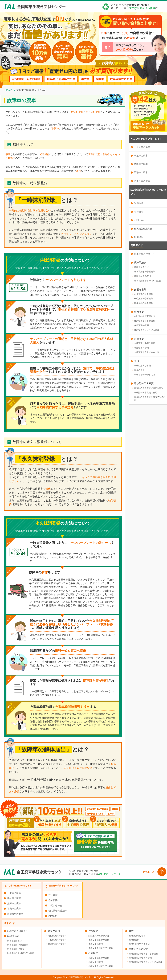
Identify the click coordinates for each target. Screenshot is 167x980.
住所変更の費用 (141, 325)
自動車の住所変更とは (145, 316)
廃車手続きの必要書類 (145, 272)
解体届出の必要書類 (144, 303)
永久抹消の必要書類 (144, 294)
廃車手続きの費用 (142, 276)
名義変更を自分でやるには (147, 352)
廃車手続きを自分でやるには (148, 281)
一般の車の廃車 (142, 147)
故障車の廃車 (141, 164)
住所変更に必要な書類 (145, 321)
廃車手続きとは (141, 267)
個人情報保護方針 (143, 229)
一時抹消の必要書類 (144, 299)
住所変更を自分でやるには (147, 330)
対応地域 (139, 203)
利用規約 (139, 237)
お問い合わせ (141, 220)
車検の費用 (139, 370)
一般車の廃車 (14, 893)
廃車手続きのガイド (144, 254)
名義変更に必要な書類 (145, 343)
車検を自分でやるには (145, 375)
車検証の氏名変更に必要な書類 (149, 388)
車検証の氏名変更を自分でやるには (150, 399)
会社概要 (139, 212)
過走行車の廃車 (142, 181)
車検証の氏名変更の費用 (146, 393)
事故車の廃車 (141, 156)
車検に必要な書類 (142, 366)
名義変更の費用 (141, 348)
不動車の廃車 (141, 172)
